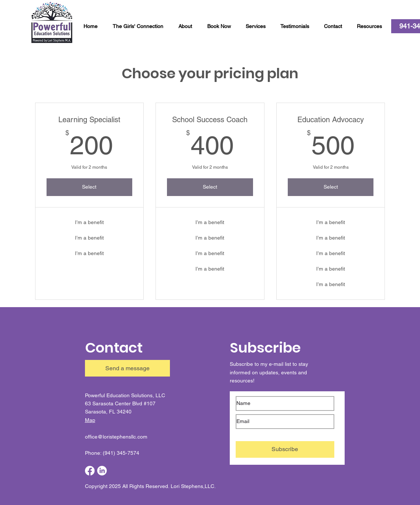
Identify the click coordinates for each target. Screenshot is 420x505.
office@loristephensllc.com (116, 437)
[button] (335, 26)
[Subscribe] (285, 449)
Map (90, 420)
